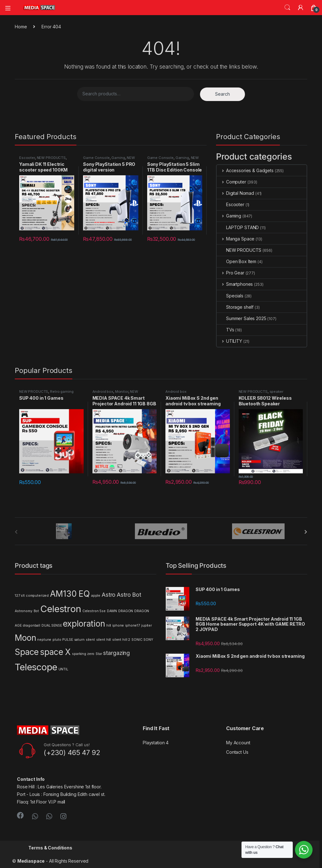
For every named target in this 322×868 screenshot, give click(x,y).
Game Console (96, 158)
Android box (103, 392)
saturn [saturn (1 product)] (79, 640)
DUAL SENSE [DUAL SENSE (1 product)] (52, 626)
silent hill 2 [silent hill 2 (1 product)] (121, 640)
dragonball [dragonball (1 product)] (31, 626)
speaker (276, 392)
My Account (238, 743)
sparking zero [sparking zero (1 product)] (83, 654)
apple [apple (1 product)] (96, 596)
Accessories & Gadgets (245, 170)
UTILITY (229, 341)
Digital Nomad (235, 193)
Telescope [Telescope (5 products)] (36, 667)
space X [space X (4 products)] (55, 652)
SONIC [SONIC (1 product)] (137, 640)
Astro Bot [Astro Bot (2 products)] (129, 595)
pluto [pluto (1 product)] (57, 640)
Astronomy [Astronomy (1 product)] (24, 611)
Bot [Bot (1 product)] (36, 611)
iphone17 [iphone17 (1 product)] (133, 626)
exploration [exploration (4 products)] (84, 624)
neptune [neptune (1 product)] (44, 640)
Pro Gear (230, 273)
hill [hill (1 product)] (109, 626)
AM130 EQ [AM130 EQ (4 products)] (70, 594)
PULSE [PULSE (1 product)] (67, 640)
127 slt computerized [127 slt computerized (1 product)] (32, 596)
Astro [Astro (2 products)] (108, 595)
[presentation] (306, 532)
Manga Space (236, 239)
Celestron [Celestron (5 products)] (61, 609)
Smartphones (235, 284)
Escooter (27, 158)
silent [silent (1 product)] (90, 640)
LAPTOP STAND (238, 227)
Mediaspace (31, 861)
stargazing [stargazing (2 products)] (117, 653)
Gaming (118, 158)
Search (287, 8)
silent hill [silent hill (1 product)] (104, 640)
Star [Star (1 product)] (99, 654)
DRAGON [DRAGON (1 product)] (126, 611)
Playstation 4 (156, 743)
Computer (231, 182)
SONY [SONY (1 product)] (148, 640)
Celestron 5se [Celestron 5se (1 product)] (94, 611)
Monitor (122, 392)
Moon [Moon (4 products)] (25, 638)
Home (21, 27)
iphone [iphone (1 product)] (118, 626)
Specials (230, 296)
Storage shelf (235, 307)
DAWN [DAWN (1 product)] (112, 611)
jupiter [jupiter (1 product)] (147, 626)
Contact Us (237, 752)
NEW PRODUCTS (51, 158)
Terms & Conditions (50, 848)
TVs (225, 330)
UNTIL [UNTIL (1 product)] (63, 669)
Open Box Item (236, 261)
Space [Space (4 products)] (27, 652)
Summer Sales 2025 (241, 318)
